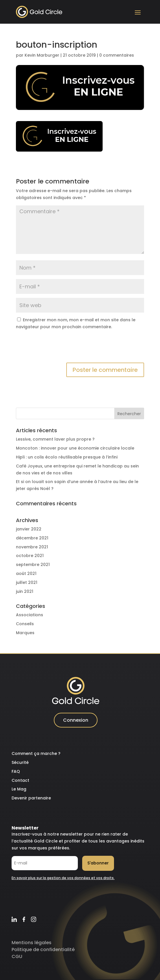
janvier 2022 (29, 529)
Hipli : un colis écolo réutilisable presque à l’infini (67, 457)
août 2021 (26, 573)
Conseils (25, 624)
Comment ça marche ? (36, 753)
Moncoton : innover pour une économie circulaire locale (75, 448)
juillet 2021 (27, 582)
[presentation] (60, 348)
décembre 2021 (32, 538)
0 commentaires (117, 55)
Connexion (76, 720)
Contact (20, 780)
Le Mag (19, 789)
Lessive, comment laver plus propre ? (55, 439)
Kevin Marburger (42, 55)
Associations (30, 615)
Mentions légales (32, 943)
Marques (25, 633)
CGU (17, 956)
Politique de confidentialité (43, 950)
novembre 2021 (32, 547)
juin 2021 (25, 591)
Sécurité (20, 762)
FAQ (16, 771)
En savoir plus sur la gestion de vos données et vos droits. (63, 878)
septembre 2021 (33, 565)
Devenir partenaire (31, 798)
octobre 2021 (30, 556)
